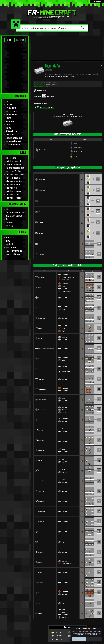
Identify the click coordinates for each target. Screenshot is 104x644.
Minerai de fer (42, 156)
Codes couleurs (11, 197)
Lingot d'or (58, 609)
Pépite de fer (42, 231)
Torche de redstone (66, 349)
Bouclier (40, 570)
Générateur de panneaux (14, 141)
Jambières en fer (42, 488)
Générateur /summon (13, 135)
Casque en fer (41, 468)
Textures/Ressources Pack (15, 163)
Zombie (75, 121)
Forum (9, 40)
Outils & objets (11, 58)
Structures (9, 176)
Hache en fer (41, 427)
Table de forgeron (42, 366)
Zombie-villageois (78, 125)
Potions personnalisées (14, 131)
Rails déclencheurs (42, 346)
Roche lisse (64, 387)
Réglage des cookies (51, 636)
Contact (71, 636)
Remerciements (63, 636)
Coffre (63, 337)
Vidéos (8, 191)
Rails (39, 285)
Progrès (8, 78)
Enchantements (11, 71)
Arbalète (40, 590)
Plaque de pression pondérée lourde (46, 326)
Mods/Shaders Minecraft (14, 166)
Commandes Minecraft (13, 91)
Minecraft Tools (48, 642)
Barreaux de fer (42, 295)
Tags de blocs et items (14, 95)
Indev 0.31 (98, 622)
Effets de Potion (11, 81)
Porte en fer (41, 529)
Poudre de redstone (66, 257)
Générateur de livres (13, 145)
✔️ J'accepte (79, 639)
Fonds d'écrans (11, 187)
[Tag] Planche (65, 261)
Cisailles (40, 549)
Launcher (20, 40)
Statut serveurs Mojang (14, 201)
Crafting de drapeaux (13, 128)
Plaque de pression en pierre (68, 254)
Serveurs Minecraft (56, 642)
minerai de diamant (70, 53)
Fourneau (64, 389)
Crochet (40, 305)
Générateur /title (12, 138)
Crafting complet (12, 61)
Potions (8, 68)
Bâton (63, 286)
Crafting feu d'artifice (13, 121)
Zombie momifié (78, 129)
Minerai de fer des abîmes (45, 178)
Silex (63, 436)
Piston (40, 264)
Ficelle (63, 587)
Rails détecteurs (42, 254)
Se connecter (97, 2)
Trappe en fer (41, 356)
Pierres (64, 263)
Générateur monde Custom (15, 125)
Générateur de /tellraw (13, 148)
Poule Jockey (76, 133)
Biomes (8, 75)
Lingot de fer (65, 252)
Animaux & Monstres (13, 65)
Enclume (40, 315)
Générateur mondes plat (14, 111)
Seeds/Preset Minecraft (14, 88)
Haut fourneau (41, 387)
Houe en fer (41, 458)
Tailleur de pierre (42, 377)
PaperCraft (9, 194)
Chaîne (40, 397)
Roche (63, 375)
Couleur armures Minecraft (15, 118)
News (7, 51)
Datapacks (9, 173)
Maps (7, 169)
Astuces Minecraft (12, 85)
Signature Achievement (14, 204)
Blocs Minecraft (11, 55)
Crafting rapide (11, 108)
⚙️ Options (94, 639)
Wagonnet (41, 519)
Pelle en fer (41, 407)
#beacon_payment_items (47, 84)
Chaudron (41, 560)
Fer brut (41, 200)
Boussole (40, 539)
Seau (39, 509)
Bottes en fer (41, 499)
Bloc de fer (41, 221)
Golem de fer (42, 127)
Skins (7, 159)
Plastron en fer (42, 478)
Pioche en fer (41, 417)
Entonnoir (41, 336)
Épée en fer (41, 448)
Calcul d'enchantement (14, 115)
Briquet (40, 438)
